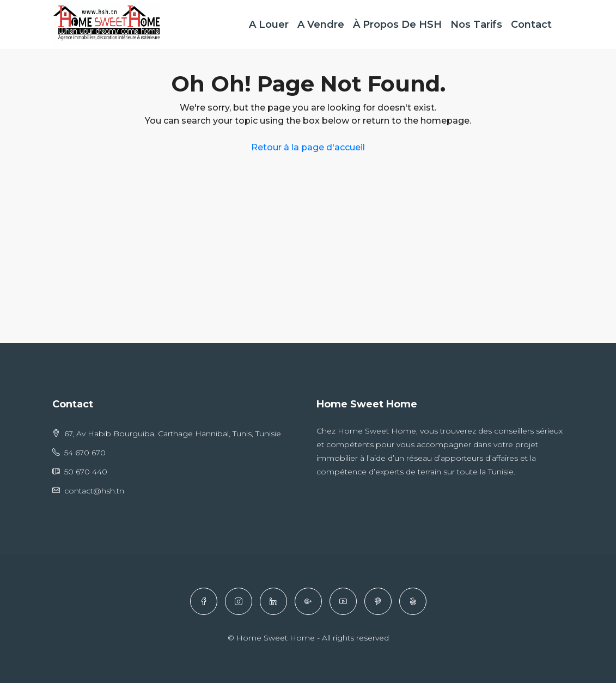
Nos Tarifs (476, 25)
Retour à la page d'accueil (308, 147)
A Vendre (321, 25)
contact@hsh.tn (94, 491)
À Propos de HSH (397, 25)
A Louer (269, 25)
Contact (531, 25)
